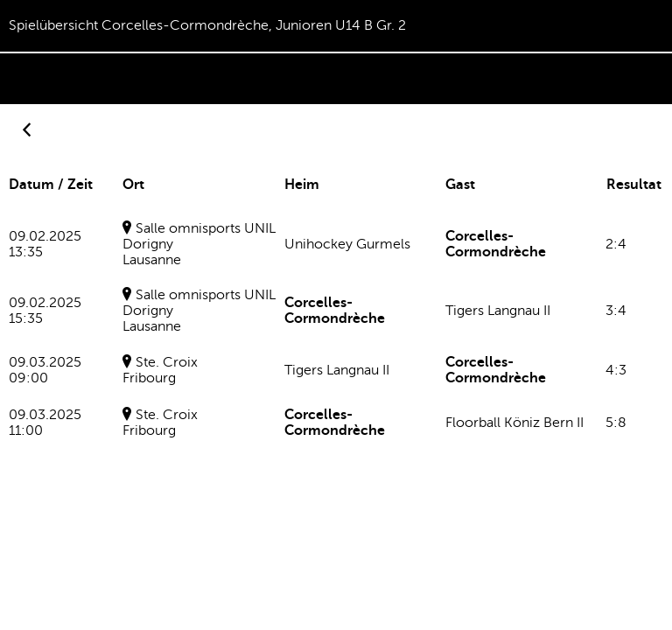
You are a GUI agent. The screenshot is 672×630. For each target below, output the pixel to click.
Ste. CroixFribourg (160, 370)
